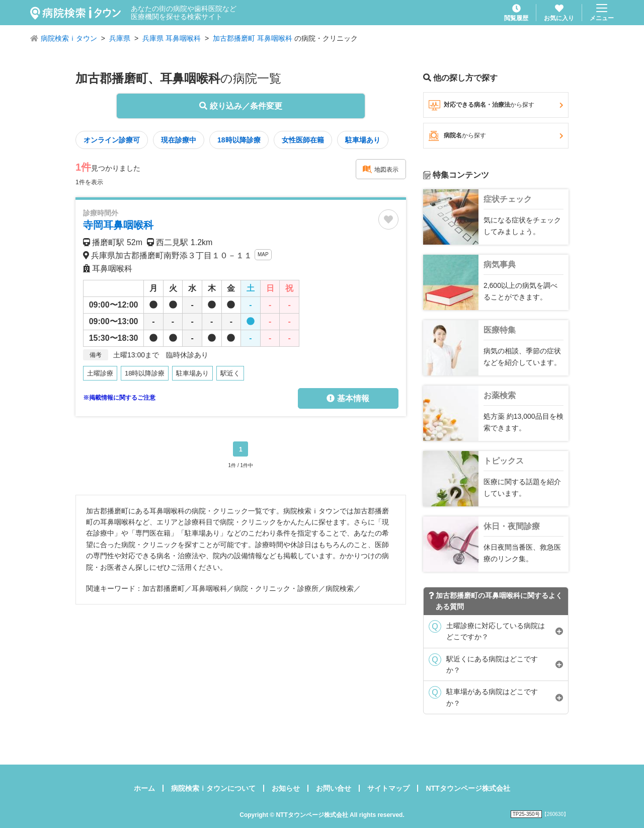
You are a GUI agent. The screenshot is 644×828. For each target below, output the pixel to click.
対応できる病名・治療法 (496, 105)
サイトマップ (388, 788)
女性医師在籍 (303, 140)
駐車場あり (363, 140)
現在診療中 (179, 140)
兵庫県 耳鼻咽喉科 (172, 38)
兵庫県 (120, 38)
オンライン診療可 (112, 140)
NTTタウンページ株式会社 (468, 788)
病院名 (496, 136)
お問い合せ (334, 788)
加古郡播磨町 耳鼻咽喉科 (253, 38)
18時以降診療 (239, 140)
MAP (263, 254)
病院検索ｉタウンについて (213, 788)
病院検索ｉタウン (69, 38)
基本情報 (348, 398)
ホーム (144, 788)
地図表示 (380, 169)
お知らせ (286, 788)
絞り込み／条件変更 (240, 106)
